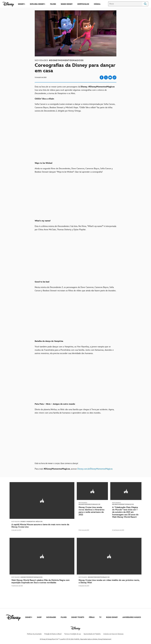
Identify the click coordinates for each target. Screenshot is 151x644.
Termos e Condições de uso (73, 634)
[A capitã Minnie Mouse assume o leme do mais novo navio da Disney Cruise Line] (42, 526)
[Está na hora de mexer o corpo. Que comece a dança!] (76, 462)
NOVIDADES (51, 617)
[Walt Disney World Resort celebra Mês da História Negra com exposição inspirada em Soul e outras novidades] (42, 581)
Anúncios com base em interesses (113, 634)
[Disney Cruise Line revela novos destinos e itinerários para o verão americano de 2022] (92, 511)
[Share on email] (110, 78)
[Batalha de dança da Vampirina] (76, 340)
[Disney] (8, 4)
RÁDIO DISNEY (112, 617)
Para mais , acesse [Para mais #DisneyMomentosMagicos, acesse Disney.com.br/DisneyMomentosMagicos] (74, 469)
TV (100, 617)
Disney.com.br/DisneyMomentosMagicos (95, 469)
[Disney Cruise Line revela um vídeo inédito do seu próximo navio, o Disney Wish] (109, 581)
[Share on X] (106, 77)
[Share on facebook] (102, 77)
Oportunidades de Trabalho (92, 634)
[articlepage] (42, 556)
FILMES (64, 617)
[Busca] (125, 4)
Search (145, 4)
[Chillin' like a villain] (76, 99)
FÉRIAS (92, 617)
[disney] (13, 617)
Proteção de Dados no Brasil (53, 634)
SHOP (39, 617)
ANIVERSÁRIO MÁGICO (132, 617)
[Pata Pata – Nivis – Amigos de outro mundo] (76, 402)
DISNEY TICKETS (78, 617)
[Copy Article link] (114, 77)
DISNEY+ (29, 617)
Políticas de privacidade (34, 634)
